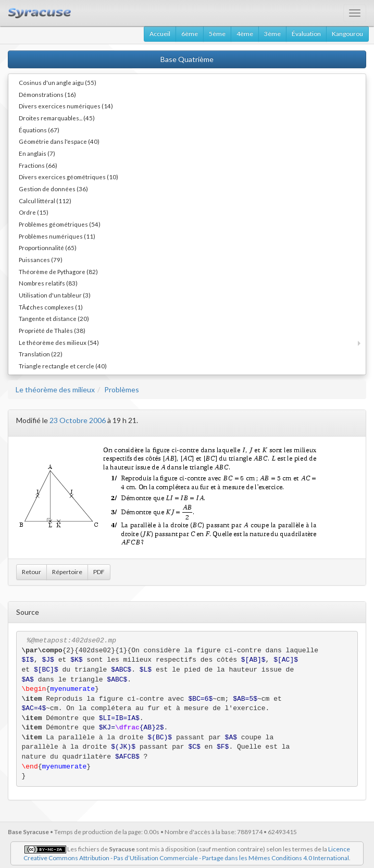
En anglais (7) (37, 153)
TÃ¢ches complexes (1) (51, 307)
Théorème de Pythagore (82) (58, 271)
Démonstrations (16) (47, 94)
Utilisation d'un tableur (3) (55, 295)
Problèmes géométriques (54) (60, 224)
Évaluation (306, 34)
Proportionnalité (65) (48, 247)
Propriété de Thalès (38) (52, 330)
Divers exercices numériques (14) (66, 106)
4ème (245, 34)
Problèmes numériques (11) (57, 236)
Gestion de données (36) (53, 189)
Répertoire (67, 572)
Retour (32, 572)
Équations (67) (39, 130)
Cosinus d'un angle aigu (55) (58, 82)
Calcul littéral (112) (45, 201)
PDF (99, 572)
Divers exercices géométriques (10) (68, 177)
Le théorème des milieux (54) (59, 342)
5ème (217, 34)
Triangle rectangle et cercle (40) (63, 366)
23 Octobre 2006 (78, 420)
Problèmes (122, 389)
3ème (272, 34)
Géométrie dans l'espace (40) (59, 141)
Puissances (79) (41, 259)
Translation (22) (41, 354)
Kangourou (347, 34)
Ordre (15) (34, 212)
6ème (190, 34)
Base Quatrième (187, 59)
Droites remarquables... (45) (57, 118)
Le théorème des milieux (55, 389)
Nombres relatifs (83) (48, 283)
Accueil (160, 34)
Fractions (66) (38, 165)
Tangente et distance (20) (54, 318)
